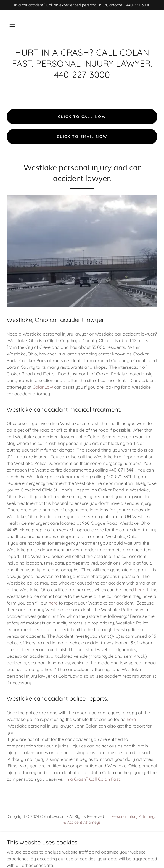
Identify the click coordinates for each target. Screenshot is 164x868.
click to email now (82, 137)
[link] (71, 835)
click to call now (82, 117)
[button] (12, 25)
